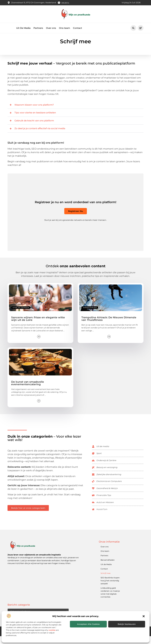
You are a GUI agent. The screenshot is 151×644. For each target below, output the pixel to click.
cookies (52, 630)
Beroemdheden (108, 568)
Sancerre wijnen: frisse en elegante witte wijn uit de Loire (38, 327)
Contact (77, 28)
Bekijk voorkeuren (127, 624)
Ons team (65, 28)
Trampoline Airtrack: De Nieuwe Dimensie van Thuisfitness (109, 327)
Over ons (51, 28)
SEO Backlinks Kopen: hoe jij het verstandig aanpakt (110, 589)
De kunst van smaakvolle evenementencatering (28, 391)
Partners (38, 28)
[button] (144, 616)
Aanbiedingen (90, 315)
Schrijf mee (106, 581)
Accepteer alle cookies (88, 624)
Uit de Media (106, 572)
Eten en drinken (21, 315)
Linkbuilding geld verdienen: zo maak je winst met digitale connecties (110, 600)
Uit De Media (23, 28)
